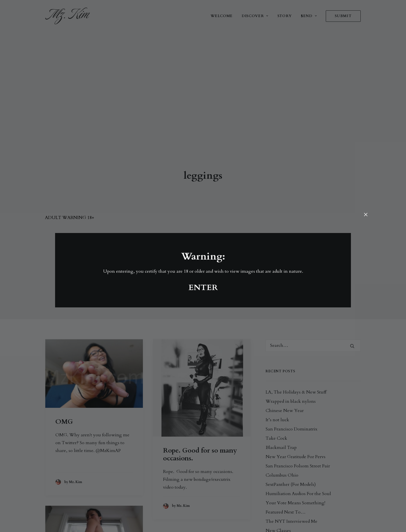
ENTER (203, 288)
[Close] (366, 215)
